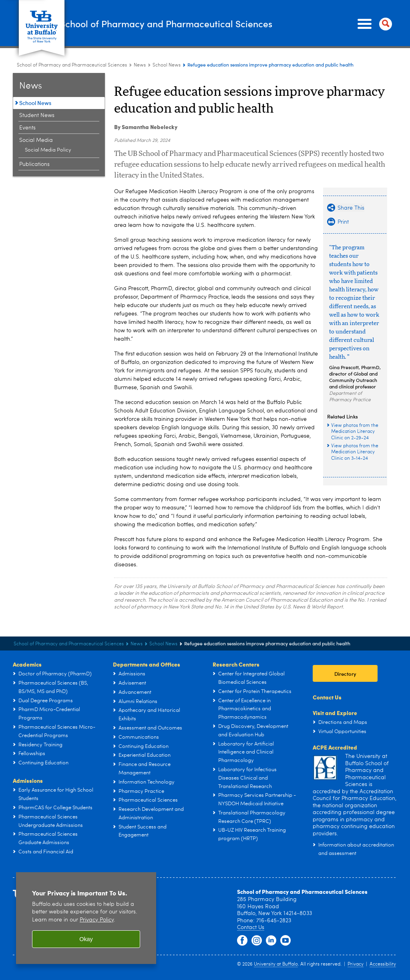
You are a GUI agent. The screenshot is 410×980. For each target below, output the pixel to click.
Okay (86, 939)
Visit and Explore (335, 713)
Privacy (356, 964)
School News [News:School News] (167, 65)
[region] (86, 918)
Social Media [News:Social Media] (36, 140)
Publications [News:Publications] (34, 164)
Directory (345, 674)
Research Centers (236, 664)
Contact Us (327, 697)
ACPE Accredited (335, 747)
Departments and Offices (147, 664)
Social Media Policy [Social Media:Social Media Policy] (48, 150)
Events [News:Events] (27, 128)
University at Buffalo (276, 964)
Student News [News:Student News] (37, 115)
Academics (27, 664)
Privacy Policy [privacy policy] (97, 920)
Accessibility (383, 964)
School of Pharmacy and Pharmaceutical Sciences (207, 23)
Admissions (28, 780)
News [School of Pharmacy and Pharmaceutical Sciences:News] (140, 65)
